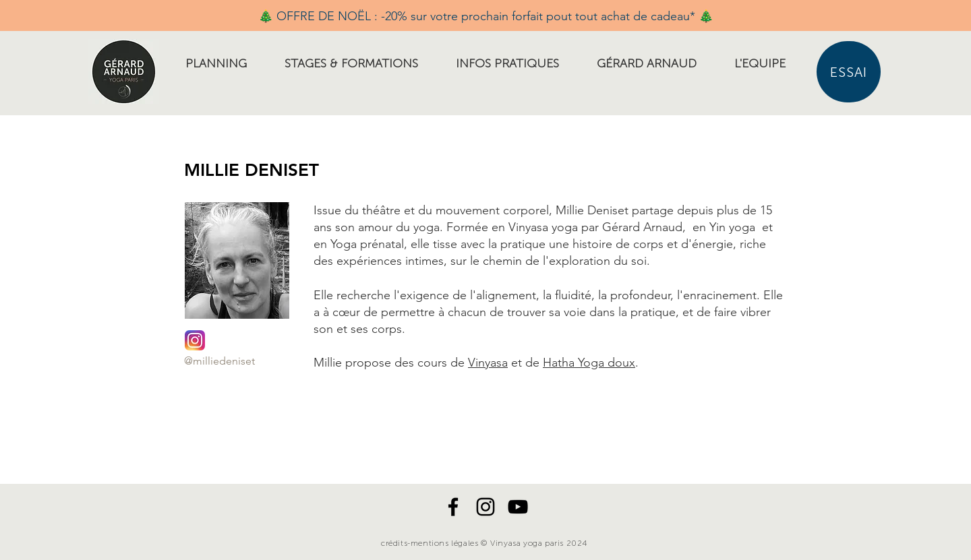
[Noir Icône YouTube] (518, 507)
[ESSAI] (849, 72)
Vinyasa (488, 363)
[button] (216, 63)
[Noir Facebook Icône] (453, 507)
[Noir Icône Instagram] (486, 507)
